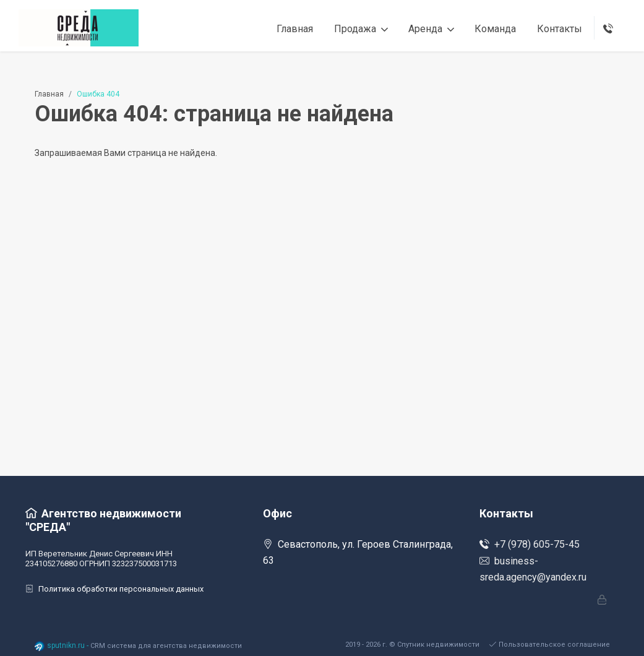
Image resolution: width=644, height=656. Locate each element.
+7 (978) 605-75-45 (530, 544)
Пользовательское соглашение (550, 645)
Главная (49, 94)
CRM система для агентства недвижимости (166, 646)
